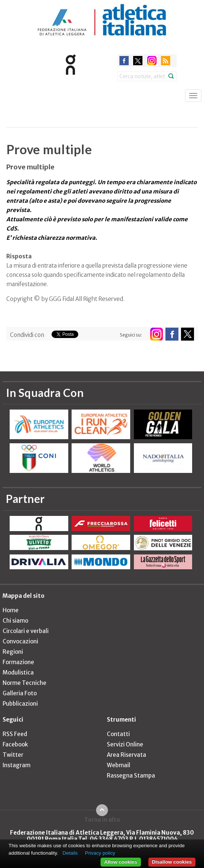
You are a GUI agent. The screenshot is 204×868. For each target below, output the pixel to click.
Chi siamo (15, 621)
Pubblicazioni (20, 704)
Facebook (15, 744)
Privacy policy (100, 853)
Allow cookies (121, 862)
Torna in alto (102, 819)
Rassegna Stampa (131, 776)
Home (11, 610)
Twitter (13, 755)
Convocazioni (20, 641)
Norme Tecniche (24, 683)
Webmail (119, 765)
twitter (138, 61)
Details (70, 853)
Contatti (118, 734)
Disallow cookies (172, 862)
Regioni (13, 652)
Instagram (17, 765)
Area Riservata (126, 755)
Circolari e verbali (26, 631)
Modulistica (18, 672)
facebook (124, 61)
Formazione (18, 662)
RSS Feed (15, 734)
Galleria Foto (20, 693)
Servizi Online (125, 744)
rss (166, 61)
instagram (152, 61)
